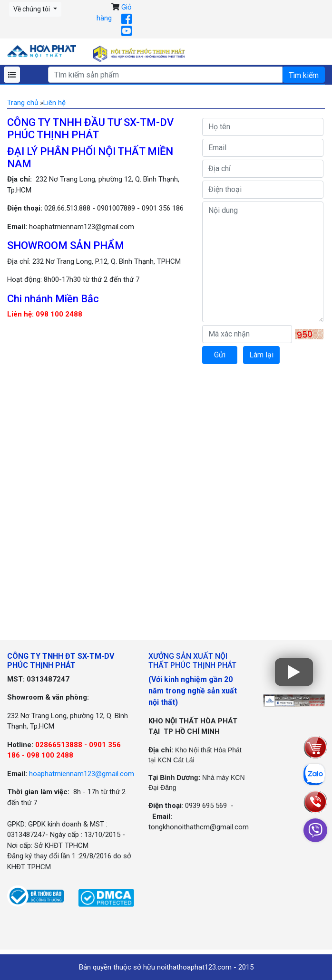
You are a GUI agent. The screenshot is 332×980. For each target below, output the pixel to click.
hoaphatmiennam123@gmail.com (82, 774)
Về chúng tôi (32, 9)
